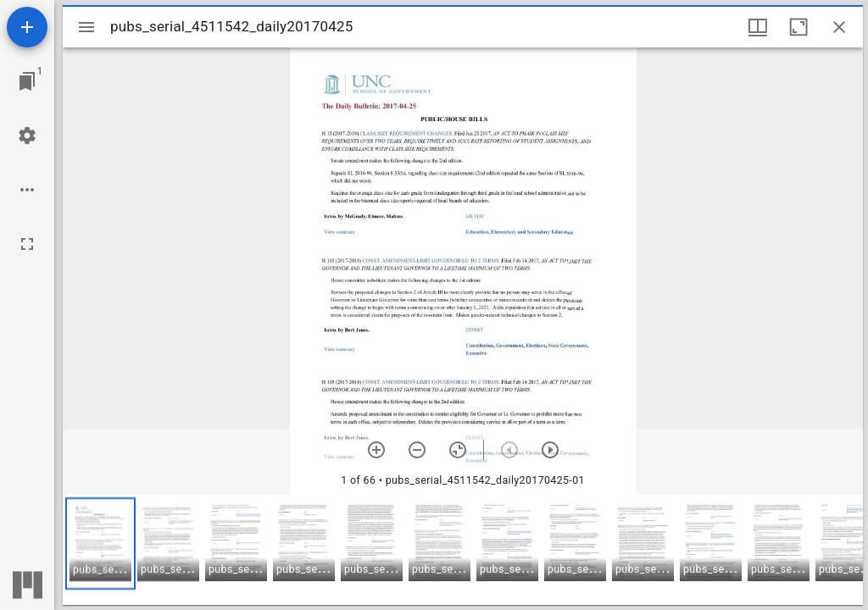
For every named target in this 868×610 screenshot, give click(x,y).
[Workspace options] (27, 190)
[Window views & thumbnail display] (758, 27)
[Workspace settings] (27, 136)
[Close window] (839, 27)
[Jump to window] (27, 81)
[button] (100, 543)
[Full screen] (27, 244)
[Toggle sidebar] (86, 27)
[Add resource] (27, 27)
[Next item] (550, 450)
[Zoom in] (376, 450)
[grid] (463, 550)
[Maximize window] (798, 27)
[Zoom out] (417, 450)
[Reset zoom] (458, 450)
